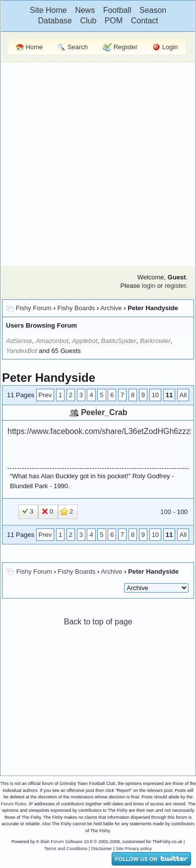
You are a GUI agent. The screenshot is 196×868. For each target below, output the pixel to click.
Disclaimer (102, 849)
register (175, 286)
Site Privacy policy (134, 849)
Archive (111, 308)
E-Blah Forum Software (60, 842)
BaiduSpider (119, 341)
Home (29, 47)
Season (153, 10)
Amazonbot (52, 341)
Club (88, 21)
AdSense (19, 341)
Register (120, 47)
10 (155, 395)
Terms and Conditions (66, 849)
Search (73, 47)
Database (55, 21)
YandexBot (22, 351)
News (85, 10)
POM (114, 21)
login (149, 286)
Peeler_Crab (104, 412)
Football (117, 10)
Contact (145, 21)
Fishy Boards (76, 308)
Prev (45, 395)
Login (165, 47)
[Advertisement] (94, 163)
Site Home (48, 10)
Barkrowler (155, 341)
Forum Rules (13, 804)
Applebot (85, 341)
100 (166, 512)
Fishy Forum (34, 308)
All (183, 395)
